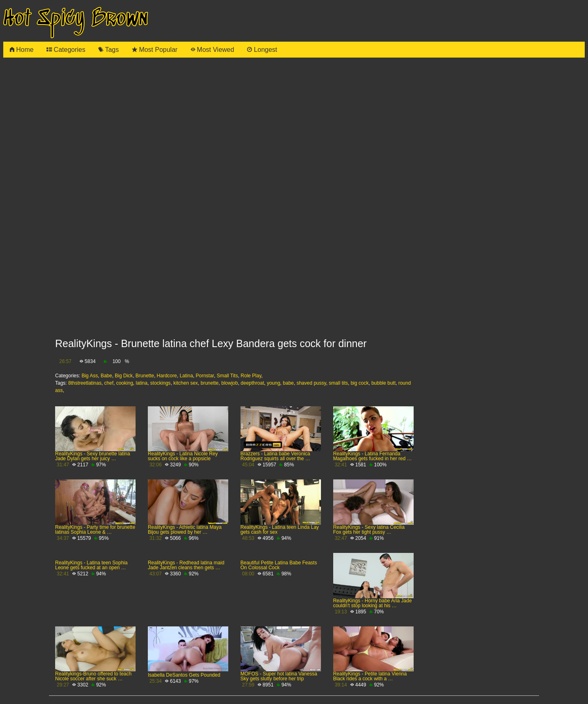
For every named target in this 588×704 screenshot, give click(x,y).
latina (141, 383)
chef (109, 383)
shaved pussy (311, 383)
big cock (360, 383)
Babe (106, 376)
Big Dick (124, 376)
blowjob (230, 383)
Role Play (251, 376)
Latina (186, 376)
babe (288, 383)
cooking (124, 383)
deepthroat (252, 383)
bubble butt (383, 383)
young (273, 383)
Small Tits (227, 376)
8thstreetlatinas (85, 383)
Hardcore (167, 376)
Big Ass (90, 376)
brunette (209, 383)
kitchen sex (186, 383)
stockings (160, 383)
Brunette (145, 376)
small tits (338, 383)
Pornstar (205, 376)
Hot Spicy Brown (76, 19)
